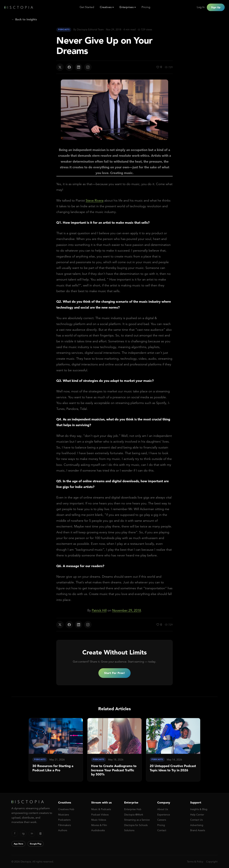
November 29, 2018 (127, 610)
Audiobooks (98, 830)
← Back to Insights (24, 19)
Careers (162, 820)
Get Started (87, 7)
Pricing (146, 7)
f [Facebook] (15, 833)
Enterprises (127, 7)
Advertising (197, 825)
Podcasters (64, 820)
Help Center (197, 815)
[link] (56, 750)
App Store (18, 844)
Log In (201, 7)
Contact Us (196, 820)
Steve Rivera (95, 200)
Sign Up (216, 7)
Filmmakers (64, 825)
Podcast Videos (100, 815)
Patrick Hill (99, 610)
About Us (163, 809)
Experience (164, 815)
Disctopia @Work (134, 815)
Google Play (36, 844)
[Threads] (40, 834)
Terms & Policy (195, 862)
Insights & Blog (199, 809)
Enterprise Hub (133, 809)
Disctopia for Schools (136, 825)
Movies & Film (99, 825)
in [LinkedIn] (32, 833)
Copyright (212, 862)
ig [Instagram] (23, 833)
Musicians (64, 815)
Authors (63, 830)
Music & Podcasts (101, 809)
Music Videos (99, 820)
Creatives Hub (66, 809)
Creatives (106, 7)
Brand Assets (198, 830)
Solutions (129, 830)
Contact (162, 830)
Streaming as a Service (137, 820)
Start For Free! (114, 673)
